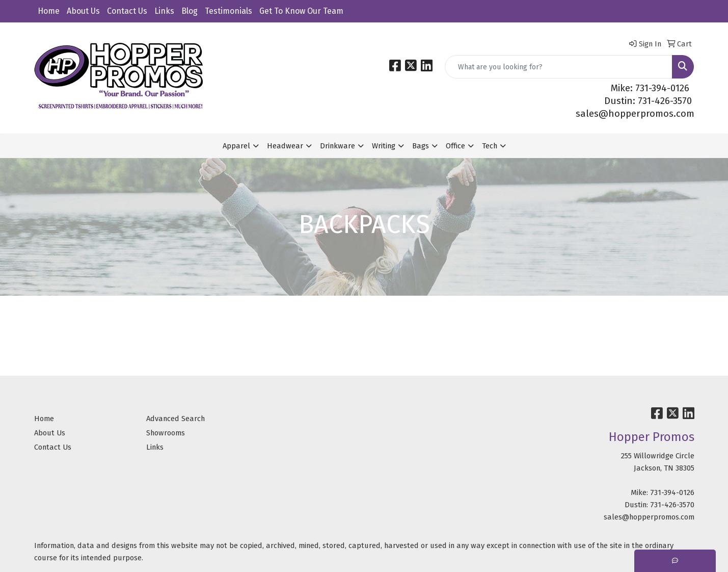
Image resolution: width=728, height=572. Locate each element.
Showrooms (166, 433)
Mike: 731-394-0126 (650, 88)
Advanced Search (176, 419)
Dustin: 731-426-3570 (648, 101)
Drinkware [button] (338, 146)
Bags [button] (421, 146)
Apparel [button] (236, 146)
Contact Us (127, 11)
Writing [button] (384, 146)
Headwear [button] (285, 146)
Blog (190, 11)
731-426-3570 (672, 505)
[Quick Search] (559, 67)
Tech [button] (490, 146)
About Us (83, 11)
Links (164, 11)
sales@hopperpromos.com (635, 114)
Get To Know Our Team (301, 11)
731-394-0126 (672, 492)
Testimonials (228, 11)
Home (49, 11)
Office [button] (455, 146)
